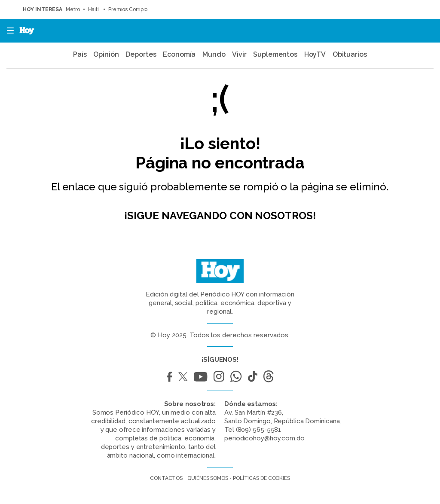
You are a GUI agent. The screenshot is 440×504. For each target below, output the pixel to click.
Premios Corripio (128, 9)
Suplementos (275, 54)
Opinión (106, 54)
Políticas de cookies (261, 478)
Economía (179, 54)
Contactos (166, 478)
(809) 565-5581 (259, 430)
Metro (73, 9)
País (80, 54)
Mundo (214, 54)
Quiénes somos (208, 478)
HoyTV (315, 54)
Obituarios (350, 54)
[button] (8, 31)
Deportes (141, 54)
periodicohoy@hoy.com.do (264, 438)
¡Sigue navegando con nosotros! (220, 215)
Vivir (239, 54)
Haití (94, 9)
